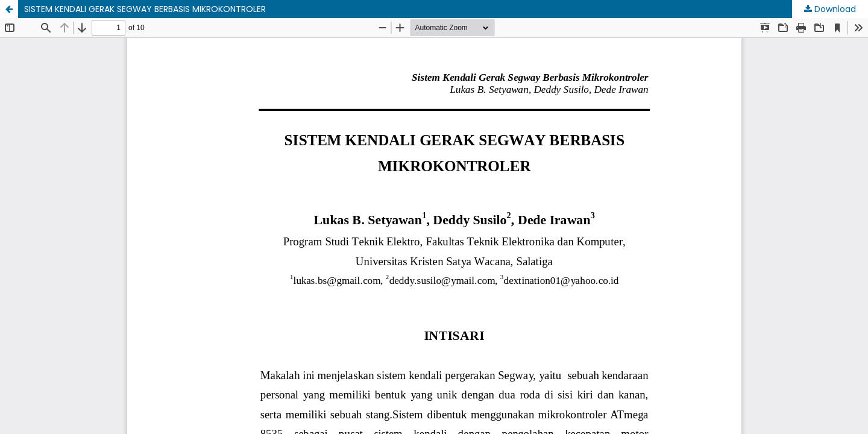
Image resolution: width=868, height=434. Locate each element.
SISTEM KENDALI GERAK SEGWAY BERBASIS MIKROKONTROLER (145, 9)
